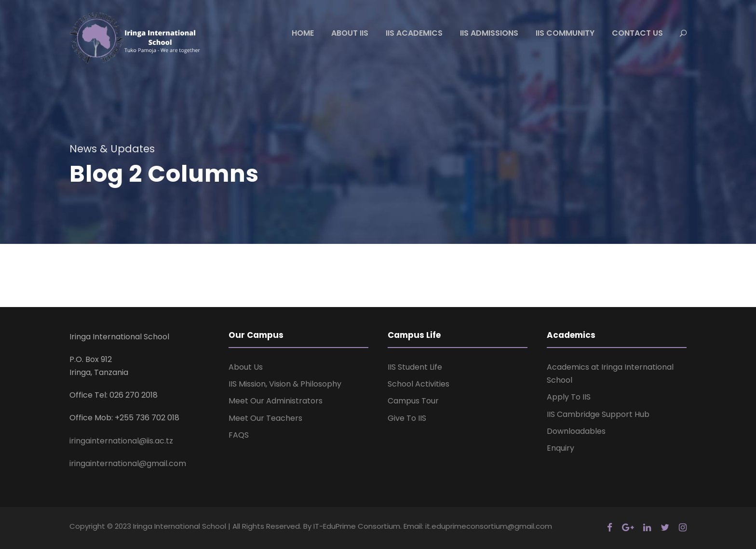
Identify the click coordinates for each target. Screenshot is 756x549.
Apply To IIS (569, 397)
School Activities (418, 384)
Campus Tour (413, 401)
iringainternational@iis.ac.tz (121, 441)
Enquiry (560, 448)
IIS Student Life (415, 367)
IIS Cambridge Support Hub (598, 414)
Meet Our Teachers (265, 418)
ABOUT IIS (350, 33)
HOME (303, 33)
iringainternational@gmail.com (128, 463)
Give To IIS (407, 418)
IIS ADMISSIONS (489, 33)
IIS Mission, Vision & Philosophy (285, 384)
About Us (246, 367)
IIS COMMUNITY (565, 33)
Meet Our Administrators (276, 401)
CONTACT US (637, 33)
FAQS (239, 435)
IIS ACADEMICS (414, 33)
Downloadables (576, 431)
